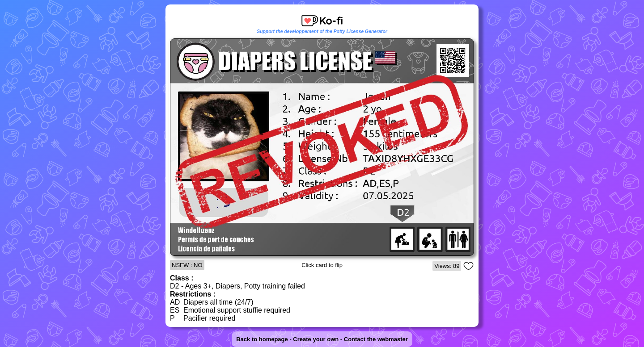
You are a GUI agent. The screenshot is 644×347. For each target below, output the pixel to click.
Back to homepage (262, 339)
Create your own (316, 339)
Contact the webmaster (376, 339)
